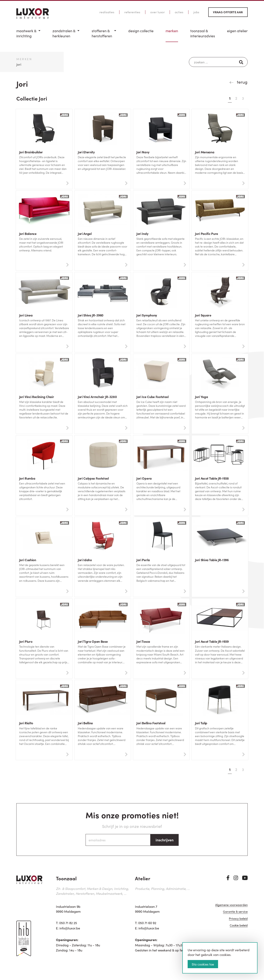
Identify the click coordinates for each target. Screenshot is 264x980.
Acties (179, 12)
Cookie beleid (239, 927)
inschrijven (165, 841)
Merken (172, 31)
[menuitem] (28, 35)
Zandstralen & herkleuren (64, 33)
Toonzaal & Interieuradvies (203, 33)
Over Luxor (158, 12)
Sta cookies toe (203, 964)
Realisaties (107, 12)
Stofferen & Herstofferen (102, 33)
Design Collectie (141, 31)
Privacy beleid (238, 920)
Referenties (132, 12)
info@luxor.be (70, 929)
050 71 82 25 (68, 924)
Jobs (196, 12)
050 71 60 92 (147, 924)
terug (242, 82)
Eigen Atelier (237, 31)
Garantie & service (235, 913)
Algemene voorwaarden (231, 906)
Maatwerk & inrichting (26, 33)
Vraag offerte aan (228, 12)
